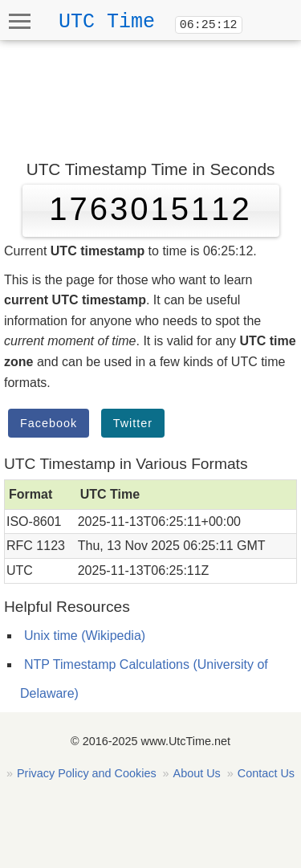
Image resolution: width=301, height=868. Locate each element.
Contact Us (266, 773)
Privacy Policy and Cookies (87, 773)
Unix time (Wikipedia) (85, 636)
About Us (197, 773)
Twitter (133, 423)
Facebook (49, 423)
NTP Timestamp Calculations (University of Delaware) (144, 679)
